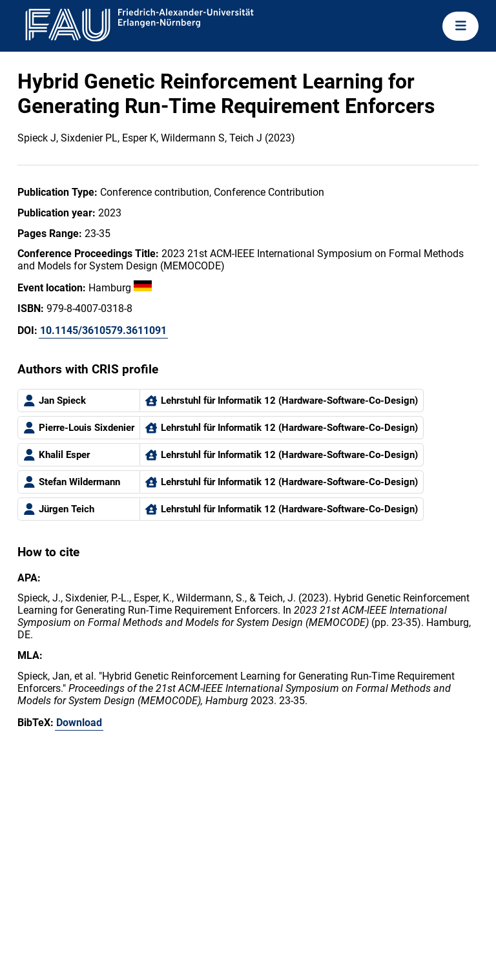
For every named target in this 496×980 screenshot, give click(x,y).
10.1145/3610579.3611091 (103, 330)
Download (79, 723)
